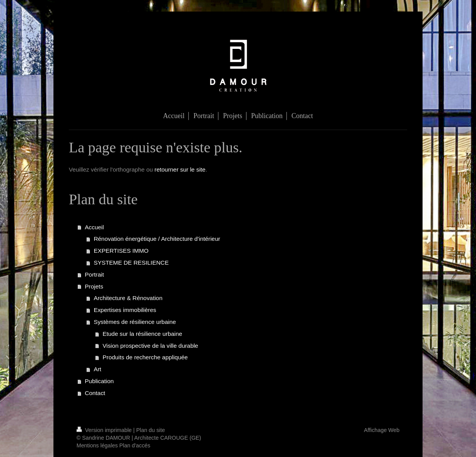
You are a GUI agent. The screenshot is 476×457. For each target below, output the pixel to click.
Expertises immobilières (125, 310)
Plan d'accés (135, 445)
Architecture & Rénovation (128, 298)
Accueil (95, 227)
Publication (99, 381)
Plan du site (151, 430)
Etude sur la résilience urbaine (142, 334)
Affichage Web (382, 430)
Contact (95, 393)
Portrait (95, 274)
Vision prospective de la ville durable (151, 346)
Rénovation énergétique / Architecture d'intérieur (157, 239)
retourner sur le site (180, 169)
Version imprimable (105, 430)
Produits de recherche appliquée (145, 357)
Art (98, 369)
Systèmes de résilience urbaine (135, 322)
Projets (94, 286)
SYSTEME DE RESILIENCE (131, 263)
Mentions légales (97, 445)
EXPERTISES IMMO (121, 251)
